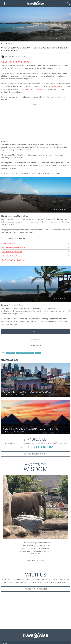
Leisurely (30, 353)
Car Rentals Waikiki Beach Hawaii (14, 260)
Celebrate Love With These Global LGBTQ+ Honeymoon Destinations (31, 429)
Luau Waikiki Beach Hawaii (12, 252)
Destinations (8, 43)
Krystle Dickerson (8, 432)
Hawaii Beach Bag (9, 243)
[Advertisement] (35, 122)
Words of (35, 467)
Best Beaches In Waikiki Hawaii (13, 247)
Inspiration (11, 353)
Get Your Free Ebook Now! (35, 454)
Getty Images (66, 210)
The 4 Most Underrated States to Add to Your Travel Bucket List (29, 392)
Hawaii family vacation (34, 89)
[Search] (69, 4)
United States (21, 353)
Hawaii (38, 353)
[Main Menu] (5, 4)
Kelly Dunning (10, 56)
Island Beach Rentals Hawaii (12, 256)
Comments (36, 346)
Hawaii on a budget (59, 86)
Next (36, 331)
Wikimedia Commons (64, 39)
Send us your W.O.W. (35, 560)
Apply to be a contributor (35, 589)
